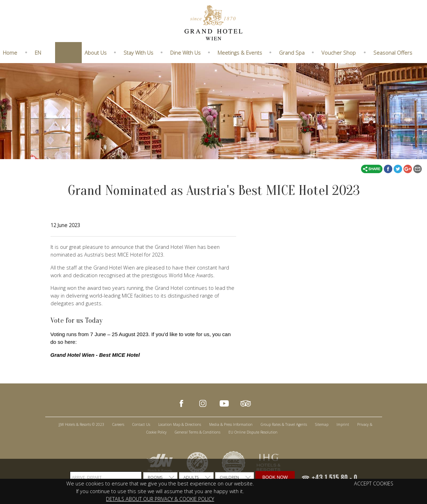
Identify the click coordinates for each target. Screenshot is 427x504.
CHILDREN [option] (229, 477)
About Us (96, 53)
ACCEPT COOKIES (374, 483)
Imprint (343, 424)
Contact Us (141, 424)
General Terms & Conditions (198, 432)
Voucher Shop (339, 53)
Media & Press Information (231, 424)
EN (38, 53)
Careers (118, 424)
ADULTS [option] (191, 477)
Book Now (275, 477)
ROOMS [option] (155, 477)
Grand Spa (292, 53)
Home (10, 53)
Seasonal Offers (393, 53)
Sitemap (322, 424)
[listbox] (160, 477)
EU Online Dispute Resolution (253, 432)
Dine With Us (185, 53)
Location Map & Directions (180, 424)
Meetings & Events (240, 53)
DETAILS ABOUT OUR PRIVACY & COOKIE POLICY (160, 499)
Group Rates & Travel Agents (284, 424)
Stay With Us (138, 53)
